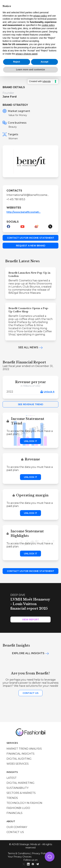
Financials (14, 813)
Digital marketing (20, 783)
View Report (31, 619)
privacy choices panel (27, 54)
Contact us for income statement (31, 238)
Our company (17, 827)
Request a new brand (31, 246)
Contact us (30, 693)
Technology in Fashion (24, 803)
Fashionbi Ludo (18, 808)
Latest (12, 778)
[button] (50, 857)
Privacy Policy (40, 853)
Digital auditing (19, 759)
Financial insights (20, 754)
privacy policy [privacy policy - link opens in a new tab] (40, 16)
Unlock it (49, 392)
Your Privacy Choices (20, 857)
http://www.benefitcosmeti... (24, 212)
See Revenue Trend (30, 404)
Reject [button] (17, 62)
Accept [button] (44, 62)
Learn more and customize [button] (30, 69)
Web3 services (18, 764)
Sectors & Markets (21, 793)
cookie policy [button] (48, 25)
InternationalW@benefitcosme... (28, 195)
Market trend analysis (24, 749)
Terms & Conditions (19, 853)
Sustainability (17, 788)
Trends (12, 798)
